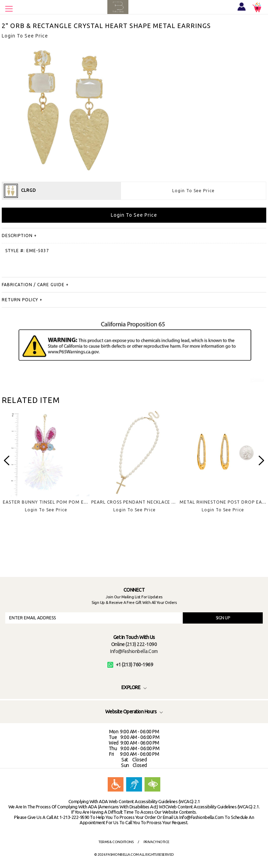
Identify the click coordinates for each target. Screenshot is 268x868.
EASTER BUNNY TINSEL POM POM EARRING (52, 502)
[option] (46, 467)
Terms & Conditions (116, 842)
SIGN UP (223, 618)
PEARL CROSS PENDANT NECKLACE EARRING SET (146, 502)
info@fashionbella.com (134, 651)
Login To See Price (193, 191)
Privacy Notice (156, 842)
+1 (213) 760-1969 (130, 665)
